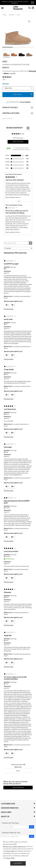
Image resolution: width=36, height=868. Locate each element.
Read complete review (13, 198)
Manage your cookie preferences (14, 846)
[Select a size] (18, 88)
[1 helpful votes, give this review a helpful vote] (7, 433)
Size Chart (6, 84)
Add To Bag (23, 95)
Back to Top (18, 767)
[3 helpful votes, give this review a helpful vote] (7, 395)
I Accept (18, 863)
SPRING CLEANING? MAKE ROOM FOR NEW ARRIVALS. (19, 3)
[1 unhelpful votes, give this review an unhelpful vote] (13, 754)
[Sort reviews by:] (18, 248)
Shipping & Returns (18, 113)
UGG (5, 62)
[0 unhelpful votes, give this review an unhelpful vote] (13, 355)
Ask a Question (18, 788)
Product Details (18, 108)
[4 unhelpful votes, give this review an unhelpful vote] (13, 305)
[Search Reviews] (18, 243)
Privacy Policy (10, 851)
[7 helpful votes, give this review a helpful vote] (7, 355)
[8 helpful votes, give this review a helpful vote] (7, 754)
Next (18, 771)
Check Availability (25, 102)
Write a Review (18, 142)
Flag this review (9, 309)
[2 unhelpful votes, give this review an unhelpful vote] (12, 433)
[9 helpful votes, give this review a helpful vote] (7, 305)
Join (32, 827)
